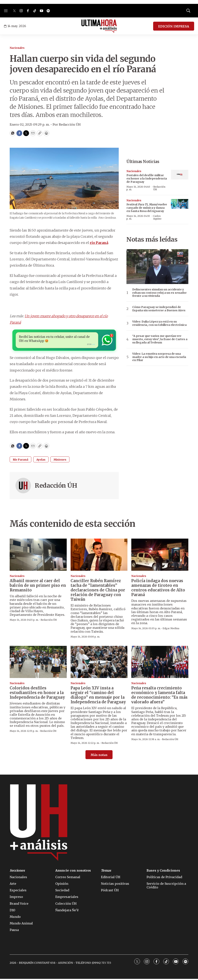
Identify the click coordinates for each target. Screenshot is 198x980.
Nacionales (17, 48)
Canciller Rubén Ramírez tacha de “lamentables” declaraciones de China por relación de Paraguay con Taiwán (98, 591)
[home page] (99, 26)
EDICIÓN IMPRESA (174, 26)
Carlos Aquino (157, 217)
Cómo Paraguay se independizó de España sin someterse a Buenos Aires (159, 309)
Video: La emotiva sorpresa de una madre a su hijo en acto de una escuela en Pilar (159, 357)
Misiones (60, 461)
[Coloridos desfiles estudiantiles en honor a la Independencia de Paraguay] (38, 663)
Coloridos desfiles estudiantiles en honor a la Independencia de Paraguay (37, 694)
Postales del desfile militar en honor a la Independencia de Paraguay (147, 178)
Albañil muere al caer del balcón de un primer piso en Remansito (38, 587)
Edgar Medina (171, 629)
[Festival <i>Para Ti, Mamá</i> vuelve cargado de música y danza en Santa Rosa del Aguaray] (180, 204)
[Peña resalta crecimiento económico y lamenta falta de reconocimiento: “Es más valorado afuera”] (160, 663)
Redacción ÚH (56, 487)
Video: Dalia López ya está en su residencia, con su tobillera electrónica (159, 323)
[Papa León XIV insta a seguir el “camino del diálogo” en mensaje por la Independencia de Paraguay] (99, 663)
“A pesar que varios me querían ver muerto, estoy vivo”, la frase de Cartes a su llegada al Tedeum (160, 339)
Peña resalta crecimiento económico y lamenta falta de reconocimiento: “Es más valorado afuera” (159, 696)
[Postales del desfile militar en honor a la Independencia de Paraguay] (180, 175)
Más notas (99, 756)
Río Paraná (20, 461)
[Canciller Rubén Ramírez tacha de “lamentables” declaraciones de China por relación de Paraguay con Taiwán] (99, 556)
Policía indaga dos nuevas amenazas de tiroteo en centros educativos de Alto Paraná (158, 589)
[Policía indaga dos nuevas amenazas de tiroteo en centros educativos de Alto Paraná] (160, 556)
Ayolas (41, 461)
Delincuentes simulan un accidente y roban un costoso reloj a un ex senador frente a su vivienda (159, 293)
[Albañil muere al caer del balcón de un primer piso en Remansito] (38, 556)
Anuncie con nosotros (73, 872)
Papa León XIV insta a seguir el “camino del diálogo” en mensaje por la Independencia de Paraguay (98, 696)
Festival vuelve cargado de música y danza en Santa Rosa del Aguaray (147, 208)
